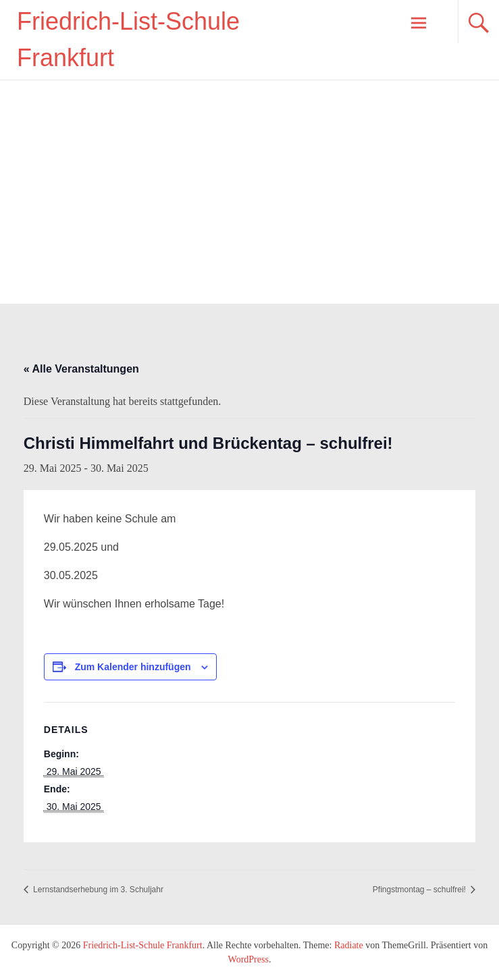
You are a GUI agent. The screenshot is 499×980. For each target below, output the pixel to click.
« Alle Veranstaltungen (81, 369)
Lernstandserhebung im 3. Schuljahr (97, 890)
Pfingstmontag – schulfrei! (420, 890)
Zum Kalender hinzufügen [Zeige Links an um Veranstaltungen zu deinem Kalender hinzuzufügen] (133, 667)
